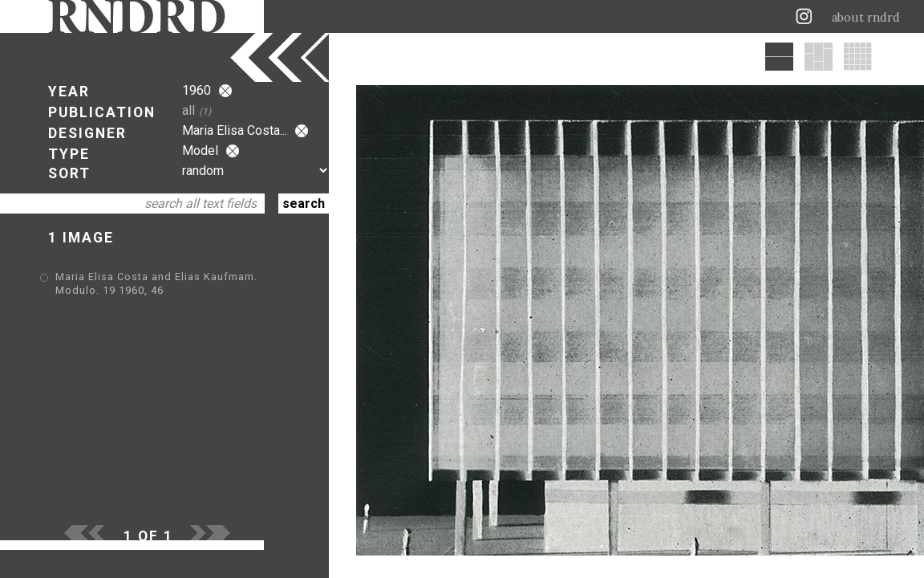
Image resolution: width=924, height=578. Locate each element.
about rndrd (866, 18)
